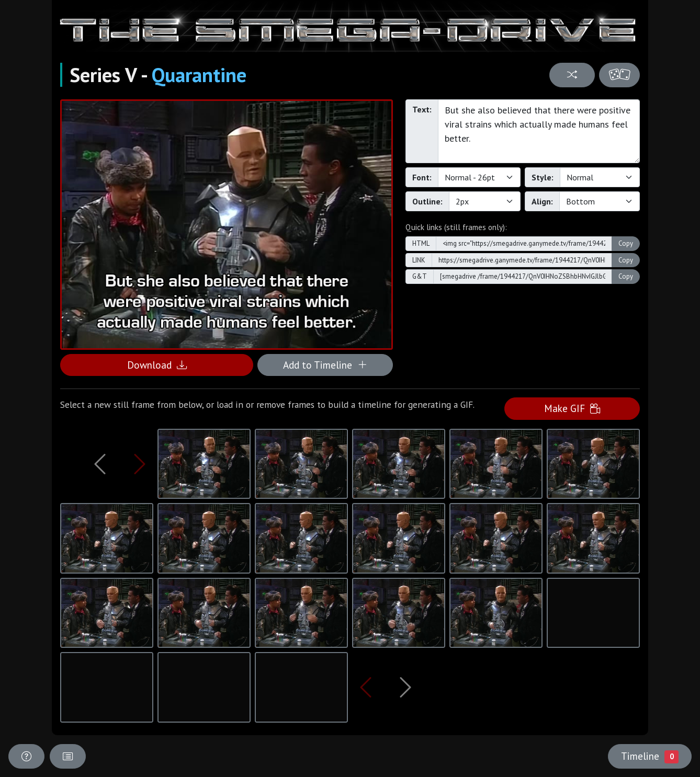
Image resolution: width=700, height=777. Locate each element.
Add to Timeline (325, 365)
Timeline (650, 756)
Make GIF (572, 408)
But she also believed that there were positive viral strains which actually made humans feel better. (539, 131)
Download (157, 365)
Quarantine (199, 75)
